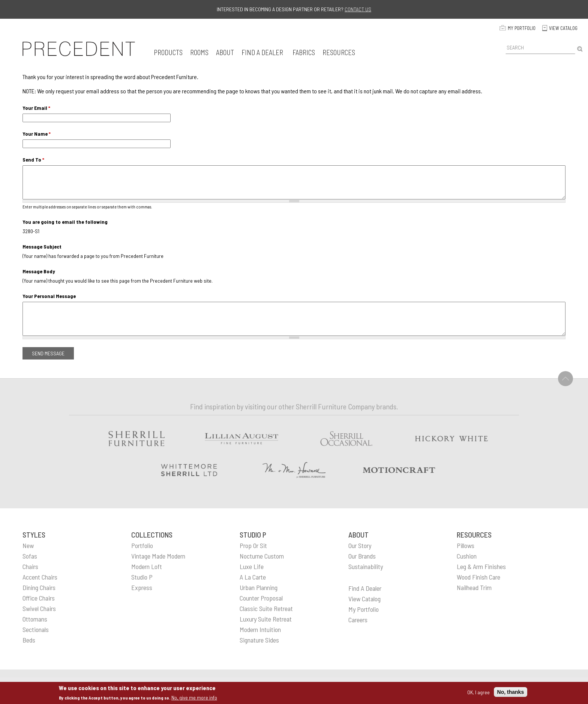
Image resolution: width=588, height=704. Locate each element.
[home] (79, 49)
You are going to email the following (65, 222)
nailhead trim (474, 587)
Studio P (142, 577)
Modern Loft (147, 566)
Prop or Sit (253, 545)
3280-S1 (31, 231)
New (28, 545)
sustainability (366, 566)
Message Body (39, 271)
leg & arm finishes (481, 566)
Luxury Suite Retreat (266, 619)
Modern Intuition (260, 629)
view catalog (364, 599)
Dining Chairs (39, 587)
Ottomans (35, 619)
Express (142, 587)
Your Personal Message (49, 296)
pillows (466, 545)
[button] (168, 52)
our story (360, 545)
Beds (29, 640)
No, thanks (511, 692)
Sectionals (36, 629)
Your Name (37, 134)
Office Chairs (39, 598)
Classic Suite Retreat (266, 608)
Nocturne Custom (262, 556)
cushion (467, 556)
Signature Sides (259, 640)
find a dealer (365, 588)
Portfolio (142, 545)
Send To (33, 160)
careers (358, 620)
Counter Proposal (261, 598)
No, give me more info (194, 697)
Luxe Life (252, 566)
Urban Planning (259, 587)
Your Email (36, 108)
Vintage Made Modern (158, 556)
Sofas (30, 556)
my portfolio (364, 609)
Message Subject (42, 246)
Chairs (30, 566)
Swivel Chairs (39, 608)
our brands (362, 556)
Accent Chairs (40, 577)
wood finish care (478, 577)
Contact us (358, 9)
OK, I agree (478, 692)
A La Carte (253, 577)
